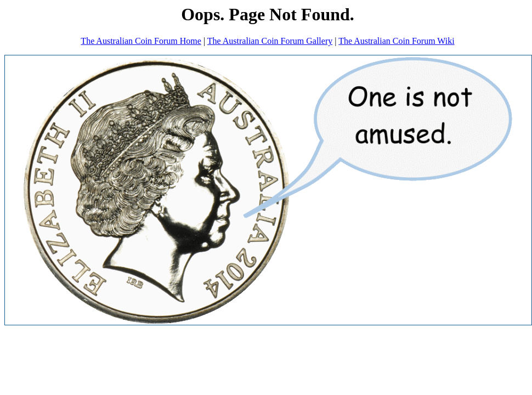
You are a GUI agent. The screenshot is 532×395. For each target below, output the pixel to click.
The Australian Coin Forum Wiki (397, 41)
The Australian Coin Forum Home (141, 41)
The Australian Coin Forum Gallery (270, 41)
